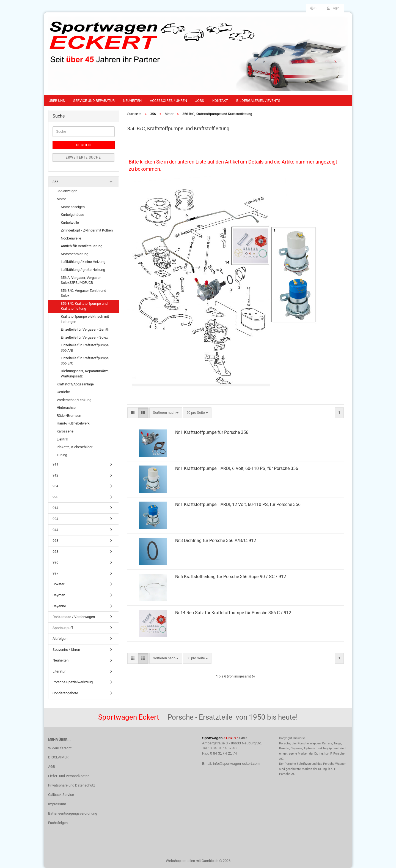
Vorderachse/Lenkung (74, 400)
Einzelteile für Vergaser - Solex (84, 337)
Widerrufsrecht (60, 748)
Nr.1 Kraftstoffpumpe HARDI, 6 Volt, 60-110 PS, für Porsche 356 (237, 468)
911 (55, 464)
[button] (314, 8)
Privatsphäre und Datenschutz (71, 785)
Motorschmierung (75, 254)
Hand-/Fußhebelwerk (73, 423)
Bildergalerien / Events (258, 101)
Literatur (59, 671)
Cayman (59, 595)
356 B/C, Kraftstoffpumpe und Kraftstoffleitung (84, 306)
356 (55, 182)
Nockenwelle (71, 238)
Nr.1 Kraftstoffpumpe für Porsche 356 (212, 432)
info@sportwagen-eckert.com (236, 764)
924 (55, 519)
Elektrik (62, 439)
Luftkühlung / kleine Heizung (83, 262)
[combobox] (166, 413)
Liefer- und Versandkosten (69, 776)
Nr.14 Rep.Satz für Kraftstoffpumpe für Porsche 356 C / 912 (233, 613)
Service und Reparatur (94, 101)
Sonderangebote (65, 693)
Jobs (200, 101)
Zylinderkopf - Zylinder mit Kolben (87, 230)
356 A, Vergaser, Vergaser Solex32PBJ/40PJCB (81, 280)
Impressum (57, 804)
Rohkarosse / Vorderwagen (74, 617)
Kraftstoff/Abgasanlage (75, 384)
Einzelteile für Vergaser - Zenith (85, 329)
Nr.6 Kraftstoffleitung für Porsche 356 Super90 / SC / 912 (231, 577)
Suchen (84, 145)
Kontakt (220, 101)
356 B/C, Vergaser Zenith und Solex (83, 293)
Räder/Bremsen (69, 416)
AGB (52, 767)
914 (55, 508)
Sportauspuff (63, 628)
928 (55, 552)
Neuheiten (132, 101)
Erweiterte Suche (83, 157)
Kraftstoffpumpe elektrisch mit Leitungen (85, 319)
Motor (61, 199)
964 (55, 486)
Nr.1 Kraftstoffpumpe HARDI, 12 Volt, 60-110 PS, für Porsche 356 (238, 504)
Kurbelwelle (70, 223)
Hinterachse (66, 408)
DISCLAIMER (58, 757)
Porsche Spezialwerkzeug (73, 682)
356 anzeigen (67, 191)
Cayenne (59, 606)
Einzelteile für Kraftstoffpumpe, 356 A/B (85, 348)
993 (55, 497)
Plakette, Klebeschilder (75, 447)
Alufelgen (60, 639)
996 (55, 562)
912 (55, 475)
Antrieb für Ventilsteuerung (82, 246)
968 (55, 541)
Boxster (58, 584)
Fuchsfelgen (58, 823)
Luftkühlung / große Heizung (83, 270)
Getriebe (63, 392)
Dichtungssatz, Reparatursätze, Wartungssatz (85, 374)
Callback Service (61, 795)
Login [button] (333, 8)
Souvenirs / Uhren (66, 650)
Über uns (57, 101)
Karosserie (65, 431)
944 (55, 530)
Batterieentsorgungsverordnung (73, 813)
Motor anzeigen (73, 207)
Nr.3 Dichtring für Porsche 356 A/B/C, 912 (216, 541)
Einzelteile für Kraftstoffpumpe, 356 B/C (85, 361)
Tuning (62, 455)
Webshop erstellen (180, 861)
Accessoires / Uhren (168, 101)
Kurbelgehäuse (72, 215)
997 (55, 573)
